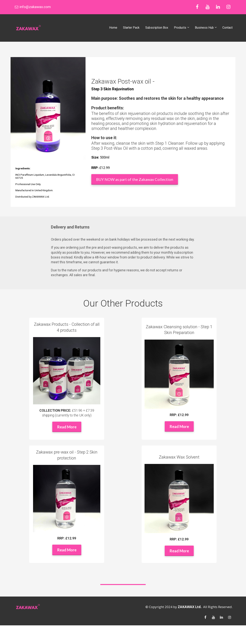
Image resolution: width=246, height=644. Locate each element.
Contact (227, 28)
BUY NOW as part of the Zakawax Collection (135, 179)
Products (180, 28)
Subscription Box (157, 28)
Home (113, 28)
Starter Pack (131, 28)
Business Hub (204, 28)
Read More (67, 427)
